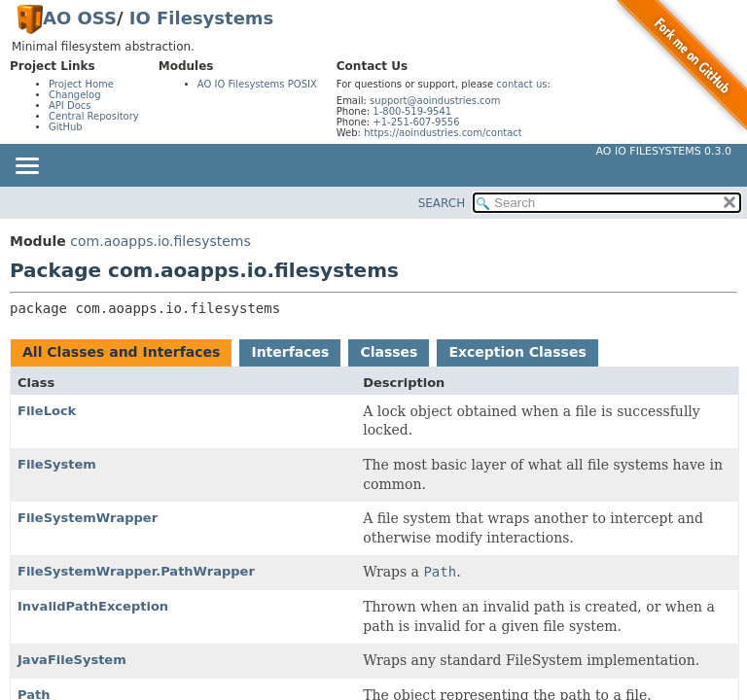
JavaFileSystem (72, 660)
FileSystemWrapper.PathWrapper (136, 571)
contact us (521, 84)
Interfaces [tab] (290, 352)
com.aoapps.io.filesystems (160, 241)
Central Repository (94, 116)
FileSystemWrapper (88, 518)
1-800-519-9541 (412, 111)
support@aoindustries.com (435, 101)
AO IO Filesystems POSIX (257, 84)
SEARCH (442, 203)
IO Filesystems (202, 18)
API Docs (70, 105)
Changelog (75, 95)
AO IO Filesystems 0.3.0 (664, 151)
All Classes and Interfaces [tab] (121, 352)
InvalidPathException (93, 606)
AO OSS (80, 18)
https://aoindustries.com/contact (443, 133)
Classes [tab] (389, 352)
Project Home (81, 84)
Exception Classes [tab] (517, 352)
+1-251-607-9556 (416, 122)
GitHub (66, 127)
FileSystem (57, 464)
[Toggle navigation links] (26, 167)
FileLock (47, 411)
